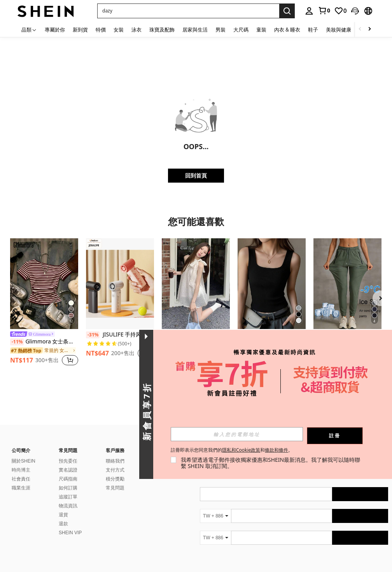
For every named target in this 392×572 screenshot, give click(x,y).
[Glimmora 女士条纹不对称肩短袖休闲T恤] (44, 284)
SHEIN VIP (70, 533)
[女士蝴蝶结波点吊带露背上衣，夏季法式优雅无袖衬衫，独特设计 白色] (196, 284)
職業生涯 (21, 488)
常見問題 (115, 488)
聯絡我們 (115, 461)
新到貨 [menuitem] (80, 30)
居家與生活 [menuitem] (195, 30)
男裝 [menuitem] (220, 30)
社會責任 (21, 479)
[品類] (29, 29)
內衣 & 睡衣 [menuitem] (287, 30)
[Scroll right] (369, 29)
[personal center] (309, 11)
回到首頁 (196, 175)
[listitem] (44, 303)
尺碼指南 (68, 479)
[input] (237, 434)
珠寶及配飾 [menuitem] (162, 30)
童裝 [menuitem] (261, 30)
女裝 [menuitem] (119, 30)
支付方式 (115, 470)
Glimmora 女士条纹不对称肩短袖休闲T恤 (44, 342)
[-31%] (93, 335)
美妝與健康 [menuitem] (339, 30)
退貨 (63, 515)
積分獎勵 (115, 479)
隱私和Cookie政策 (241, 450)
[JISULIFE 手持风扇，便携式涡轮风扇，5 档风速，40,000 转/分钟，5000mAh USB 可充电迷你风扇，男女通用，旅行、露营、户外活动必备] (120, 284)
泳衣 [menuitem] (136, 30)
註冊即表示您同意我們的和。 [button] (232, 450)
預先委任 (68, 461)
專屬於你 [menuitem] (55, 30)
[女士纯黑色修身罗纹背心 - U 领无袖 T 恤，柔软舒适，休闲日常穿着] (272, 284)
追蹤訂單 (68, 497)
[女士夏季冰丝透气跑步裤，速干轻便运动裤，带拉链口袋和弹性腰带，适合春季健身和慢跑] (347, 284)
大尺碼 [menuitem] (241, 30)
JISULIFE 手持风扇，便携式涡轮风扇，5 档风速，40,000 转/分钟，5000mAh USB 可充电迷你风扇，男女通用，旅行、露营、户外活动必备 (120, 335)
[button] (188, 11)
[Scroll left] (360, 29)
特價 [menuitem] (101, 30)
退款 (63, 524)
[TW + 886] (215, 516)
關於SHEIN (24, 461)
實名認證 (68, 470)
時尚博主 (21, 470)
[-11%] (17, 342)
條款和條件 (276, 450)
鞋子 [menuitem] (313, 30)
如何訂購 (68, 488)
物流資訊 (68, 506)
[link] (324, 11)
